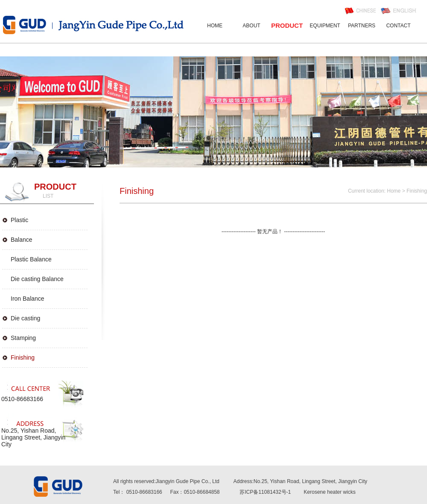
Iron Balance (28, 299)
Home (394, 191)
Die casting (25, 318)
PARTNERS (362, 26)
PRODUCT (287, 25)
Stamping (23, 338)
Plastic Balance (31, 259)
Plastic (19, 220)
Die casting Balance (37, 279)
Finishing (23, 357)
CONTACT (398, 26)
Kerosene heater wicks (329, 492)
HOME (215, 26)
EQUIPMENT (325, 26)
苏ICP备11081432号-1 (265, 492)
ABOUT (251, 26)
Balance (22, 240)
